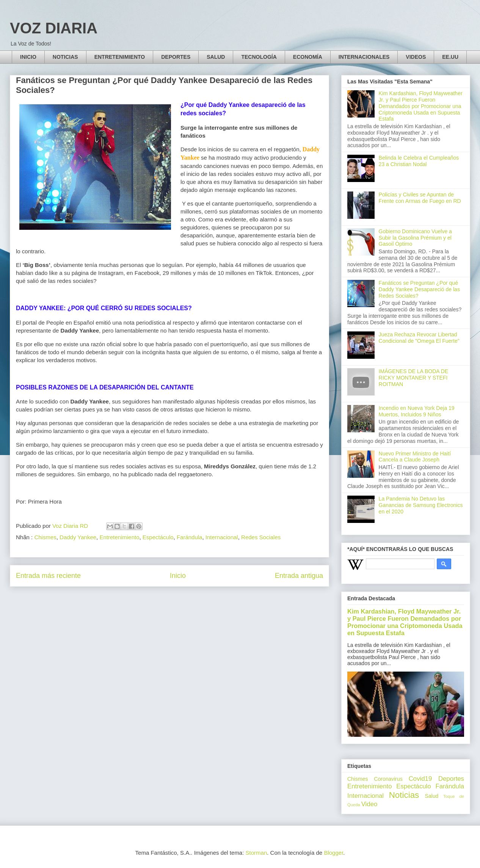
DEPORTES (176, 57)
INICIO (28, 57)
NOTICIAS (65, 57)
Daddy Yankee (78, 537)
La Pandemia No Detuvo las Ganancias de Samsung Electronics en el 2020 (421, 505)
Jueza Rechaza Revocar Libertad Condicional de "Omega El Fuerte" (419, 338)
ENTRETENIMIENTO (120, 57)
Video (369, 804)
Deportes (451, 779)
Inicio (178, 576)
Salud (431, 796)
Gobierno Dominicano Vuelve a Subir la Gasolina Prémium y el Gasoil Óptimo (415, 238)
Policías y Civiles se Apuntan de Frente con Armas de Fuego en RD (420, 198)
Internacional (222, 537)
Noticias (404, 795)
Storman (256, 853)
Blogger (333, 853)
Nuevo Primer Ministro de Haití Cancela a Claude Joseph (415, 457)
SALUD (216, 57)
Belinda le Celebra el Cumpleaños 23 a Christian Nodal (419, 161)
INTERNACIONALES (364, 57)
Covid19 (420, 779)
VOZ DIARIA (54, 28)
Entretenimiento (119, 537)
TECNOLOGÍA (259, 57)
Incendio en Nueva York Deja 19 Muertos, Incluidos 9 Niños (417, 411)
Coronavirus (388, 779)
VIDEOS (416, 57)
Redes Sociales (261, 537)
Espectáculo (158, 537)
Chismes (45, 537)
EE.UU (450, 57)
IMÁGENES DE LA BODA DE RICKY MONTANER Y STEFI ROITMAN (414, 378)
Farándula (190, 537)
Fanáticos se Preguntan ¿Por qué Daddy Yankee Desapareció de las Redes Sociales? (419, 289)
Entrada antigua (299, 576)
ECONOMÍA (308, 57)
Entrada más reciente (48, 576)
